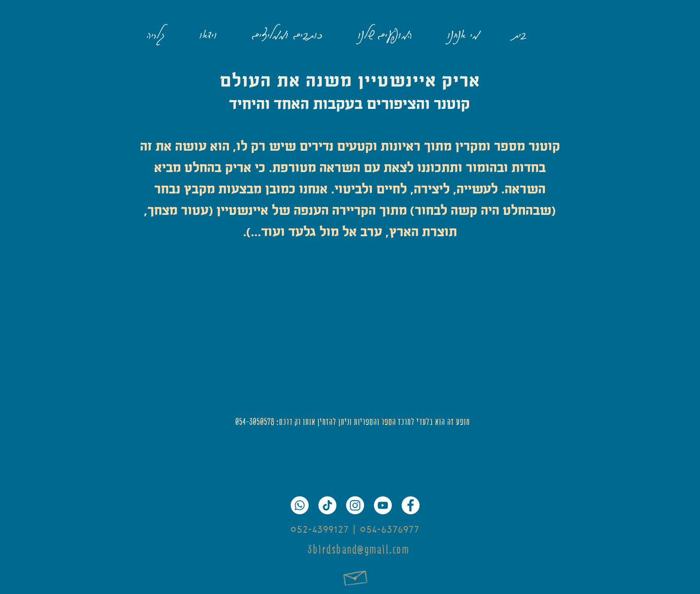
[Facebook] (411, 505)
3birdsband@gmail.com (359, 550)
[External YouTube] (350, 329)
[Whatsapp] (300, 505)
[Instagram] (355, 505)
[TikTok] (327, 505)
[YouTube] (383, 505)
